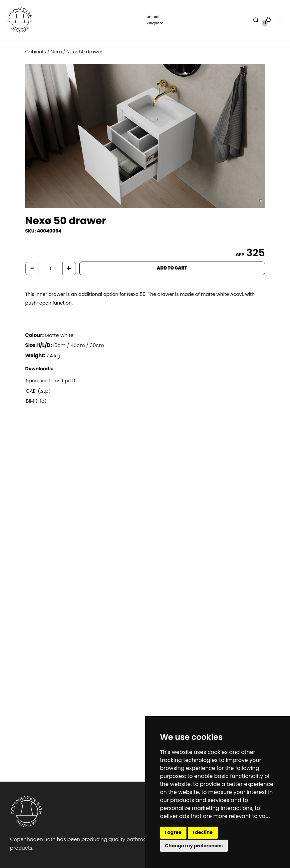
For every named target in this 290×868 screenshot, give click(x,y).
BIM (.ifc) (36, 401)
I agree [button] (173, 832)
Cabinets (36, 52)
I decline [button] (203, 832)
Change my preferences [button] (194, 846)
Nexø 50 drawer (85, 52)
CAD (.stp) (38, 391)
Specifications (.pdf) (51, 380)
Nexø (56, 52)
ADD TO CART (172, 268)
